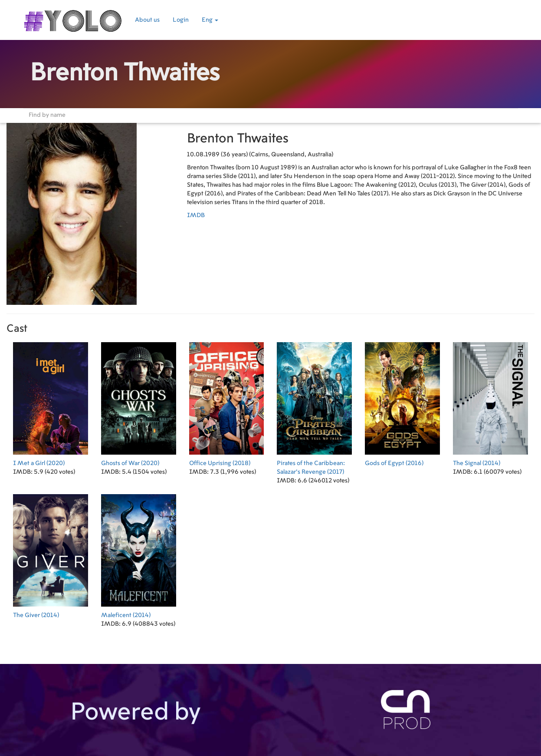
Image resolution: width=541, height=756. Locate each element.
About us (147, 20)
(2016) (402, 402)
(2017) (314, 407)
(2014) (490, 402)
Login (181, 20)
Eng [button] (210, 20)
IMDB (196, 215)
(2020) (51, 402)
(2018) (227, 402)
